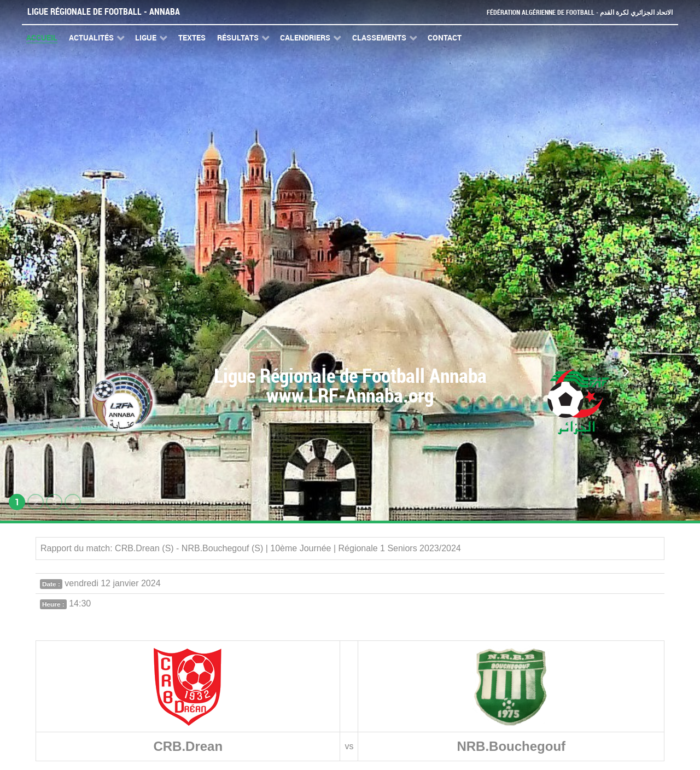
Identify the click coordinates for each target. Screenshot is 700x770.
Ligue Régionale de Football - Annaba (104, 12)
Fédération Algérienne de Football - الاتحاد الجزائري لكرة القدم (575, 12)
